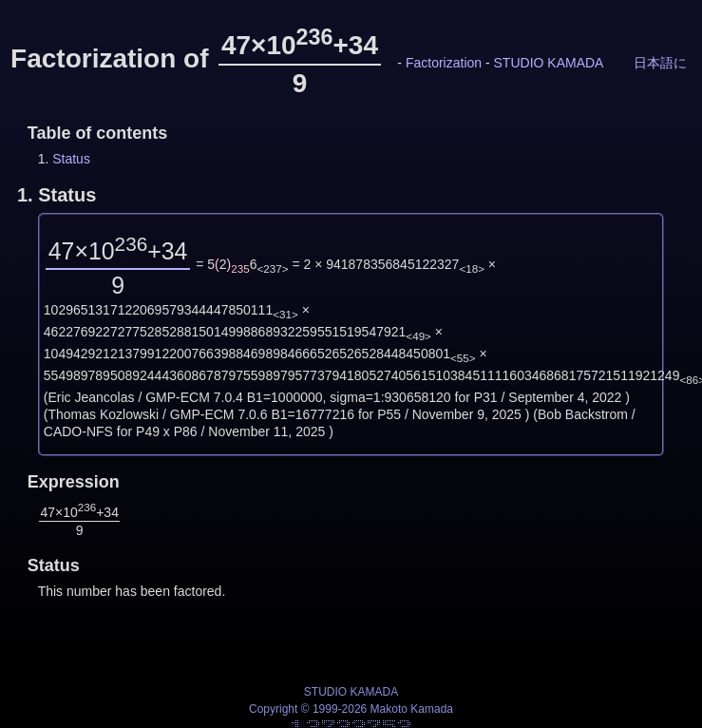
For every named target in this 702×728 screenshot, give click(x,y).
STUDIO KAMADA (549, 63)
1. (57, 195)
